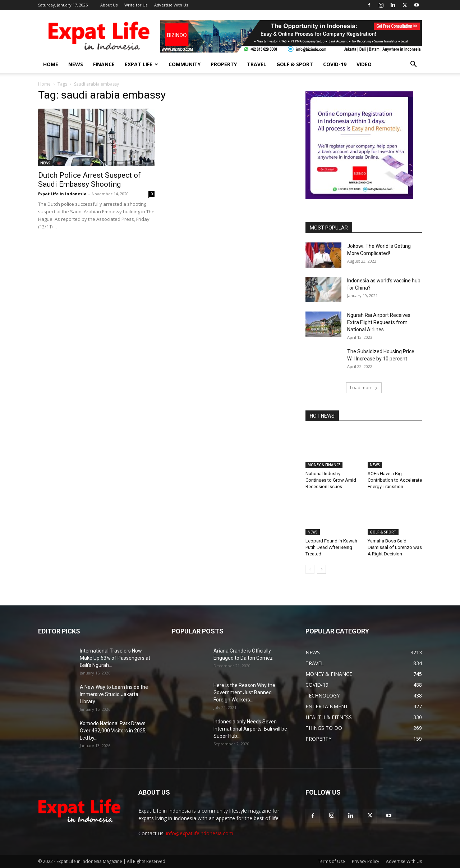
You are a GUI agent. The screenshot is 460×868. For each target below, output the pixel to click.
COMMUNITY (185, 64)
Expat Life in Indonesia (62, 194)
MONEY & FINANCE (324, 465)
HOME (51, 64)
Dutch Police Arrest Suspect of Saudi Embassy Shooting (89, 180)
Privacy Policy (365, 861)
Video (364, 64)
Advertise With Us (171, 5)
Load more (364, 388)
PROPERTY (224, 64)
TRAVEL (257, 64)
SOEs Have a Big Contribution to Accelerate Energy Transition (395, 480)
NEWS (76, 64)
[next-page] (321, 569)
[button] (413, 65)
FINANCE (104, 64)
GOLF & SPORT (295, 64)
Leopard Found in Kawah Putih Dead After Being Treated (331, 547)
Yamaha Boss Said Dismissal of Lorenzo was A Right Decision (395, 547)
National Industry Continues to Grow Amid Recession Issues (331, 480)
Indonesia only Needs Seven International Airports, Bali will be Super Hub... (250, 729)
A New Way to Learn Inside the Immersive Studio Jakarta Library (114, 694)
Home (44, 84)
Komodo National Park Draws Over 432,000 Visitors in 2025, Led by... (113, 731)
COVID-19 (335, 64)
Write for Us (136, 5)
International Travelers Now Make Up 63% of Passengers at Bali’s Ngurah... (115, 658)
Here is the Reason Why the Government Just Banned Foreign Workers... (244, 692)
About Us (109, 5)
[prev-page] (310, 569)
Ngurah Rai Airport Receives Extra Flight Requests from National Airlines (379, 322)
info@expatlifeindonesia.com (200, 833)
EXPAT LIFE (141, 64)
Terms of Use (331, 861)
